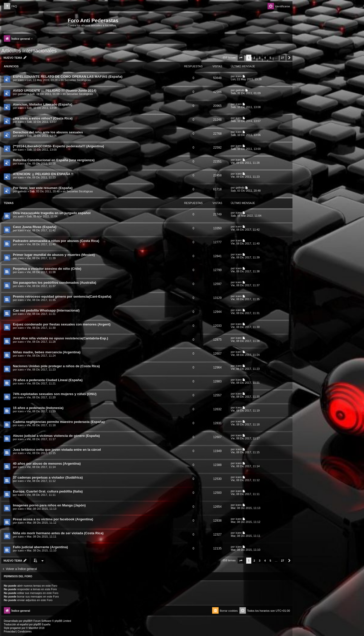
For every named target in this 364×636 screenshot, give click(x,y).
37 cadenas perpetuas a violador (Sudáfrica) (48, 477)
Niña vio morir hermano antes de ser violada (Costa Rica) (58, 533)
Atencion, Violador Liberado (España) (43, 104)
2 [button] (254, 58)
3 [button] (260, 58)
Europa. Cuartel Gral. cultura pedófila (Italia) (48, 491)
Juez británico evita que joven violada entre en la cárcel (57, 450)
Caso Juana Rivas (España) (35, 227)
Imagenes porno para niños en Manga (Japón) (49, 505)
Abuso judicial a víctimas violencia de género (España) (56, 436)
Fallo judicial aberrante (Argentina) (40, 547)
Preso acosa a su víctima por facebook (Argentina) (53, 519)
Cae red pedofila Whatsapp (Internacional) (46, 310)
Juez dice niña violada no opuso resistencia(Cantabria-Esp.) (61, 338)
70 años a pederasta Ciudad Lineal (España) (48, 380)
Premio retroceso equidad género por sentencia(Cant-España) (62, 296)
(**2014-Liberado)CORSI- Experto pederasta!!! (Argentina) (59, 146)
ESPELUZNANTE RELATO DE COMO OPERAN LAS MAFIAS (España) (68, 77)
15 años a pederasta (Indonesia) (38, 408)
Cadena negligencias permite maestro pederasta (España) (59, 422)
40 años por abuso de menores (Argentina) (47, 464)
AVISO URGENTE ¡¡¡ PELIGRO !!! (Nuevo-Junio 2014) (55, 90)
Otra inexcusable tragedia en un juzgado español (52, 213)
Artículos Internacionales (29, 51)
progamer (16, 628)
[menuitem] (10, 6)
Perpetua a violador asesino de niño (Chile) (47, 269)
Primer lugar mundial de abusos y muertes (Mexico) (54, 255)
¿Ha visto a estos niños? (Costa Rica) (43, 118)
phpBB (27, 621)
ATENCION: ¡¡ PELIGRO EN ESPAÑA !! (43, 174)
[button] (241, 58)
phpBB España (42, 624)
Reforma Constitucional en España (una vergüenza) (54, 160)
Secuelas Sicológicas (78, 80)
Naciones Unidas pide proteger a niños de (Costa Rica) (56, 366)
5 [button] (270, 58)
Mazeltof (33, 628)
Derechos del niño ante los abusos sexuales (48, 132)
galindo (22, 94)
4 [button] (265, 58)
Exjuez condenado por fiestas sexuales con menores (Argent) (62, 324)
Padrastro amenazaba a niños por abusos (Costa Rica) (56, 241)
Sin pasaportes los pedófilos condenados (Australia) (55, 283)
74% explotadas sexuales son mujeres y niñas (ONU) (55, 394)
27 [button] (283, 58)
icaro (21, 80)
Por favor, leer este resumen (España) (43, 188)
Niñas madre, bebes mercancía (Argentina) (47, 352)
